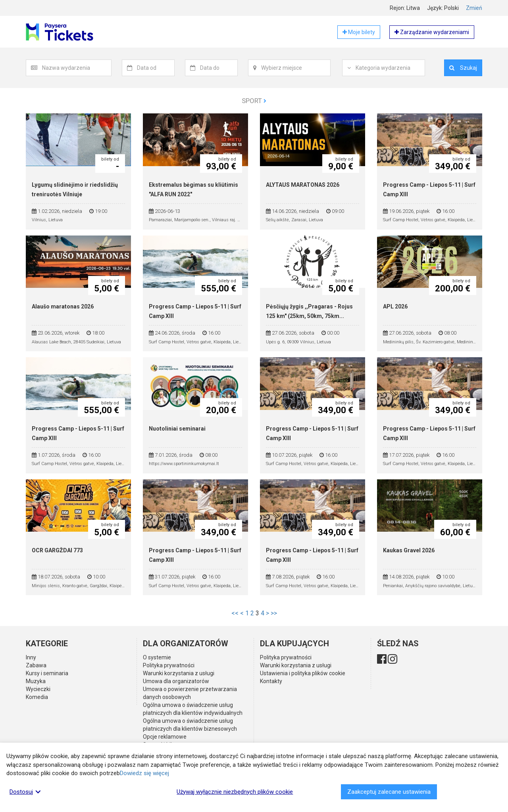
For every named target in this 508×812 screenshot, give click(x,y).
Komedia (37, 697)
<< (235, 613)
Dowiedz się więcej (144, 773)
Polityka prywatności (169, 665)
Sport (254, 101)
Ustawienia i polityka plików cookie (303, 673)
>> (274, 613)
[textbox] (77, 68)
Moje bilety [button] (359, 32)
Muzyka (36, 681)
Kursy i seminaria (47, 673)
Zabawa (36, 665)
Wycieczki (38, 689)
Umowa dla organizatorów (176, 681)
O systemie (157, 657)
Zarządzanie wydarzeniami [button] (432, 32)
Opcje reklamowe (165, 737)
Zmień (474, 8)
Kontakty (271, 681)
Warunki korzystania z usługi (179, 673)
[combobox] (77, 68)
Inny (31, 657)
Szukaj (463, 68)
